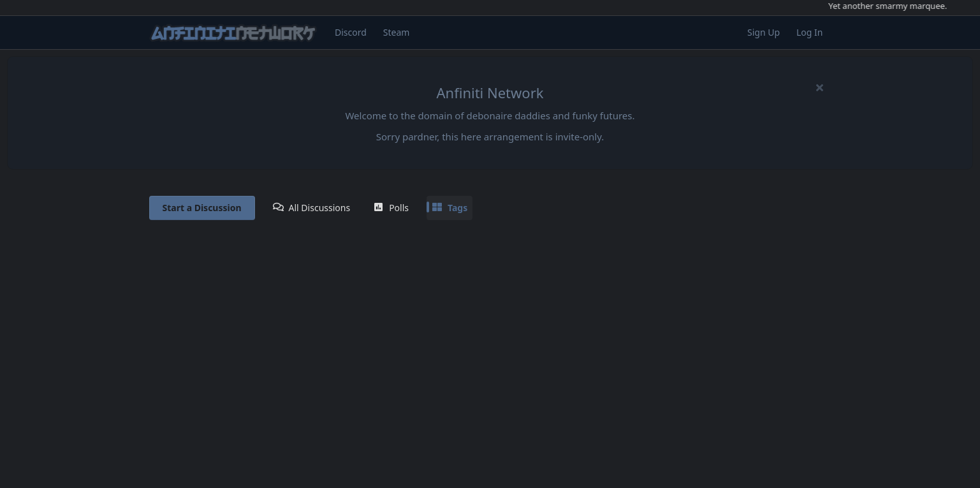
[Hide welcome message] (820, 87)
